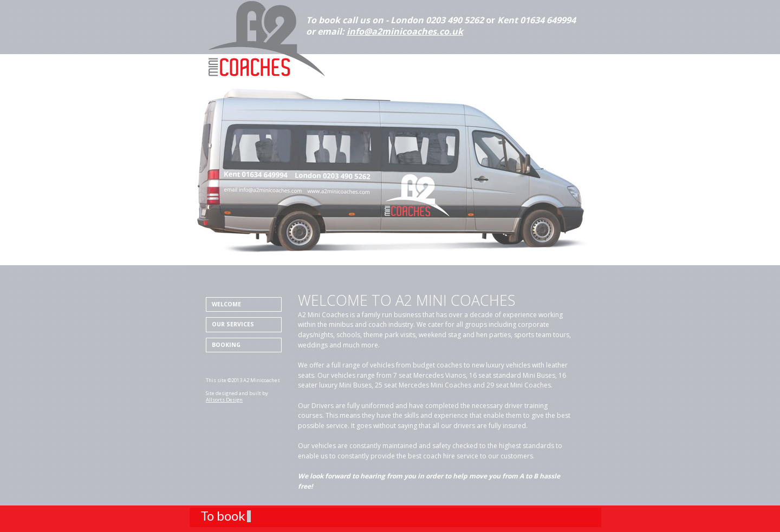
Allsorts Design (224, 400)
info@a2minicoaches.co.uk (405, 31)
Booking (226, 345)
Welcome (226, 304)
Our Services (233, 324)
